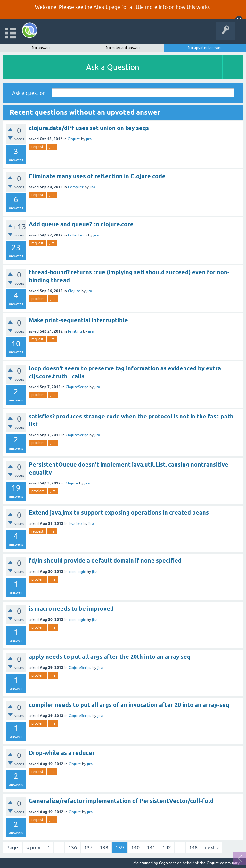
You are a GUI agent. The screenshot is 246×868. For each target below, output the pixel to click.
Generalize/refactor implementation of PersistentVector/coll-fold (121, 801)
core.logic (77, 572)
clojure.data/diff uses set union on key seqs (89, 128)
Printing (75, 331)
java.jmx (75, 524)
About (101, 7)
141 (151, 847)
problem (38, 299)
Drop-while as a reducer (62, 753)
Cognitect (168, 863)
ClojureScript (77, 387)
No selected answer (123, 48)
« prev (33, 847)
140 (135, 847)
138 (104, 847)
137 (88, 847)
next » (212, 847)
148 (193, 847)
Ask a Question (113, 67)
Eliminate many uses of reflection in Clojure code (97, 176)
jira (89, 139)
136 (73, 847)
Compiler (76, 187)
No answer (41, 48)
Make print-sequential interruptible (78, 320)
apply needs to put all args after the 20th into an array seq (110, 657)
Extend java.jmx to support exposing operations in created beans (119, 513)
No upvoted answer (205, 48)
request (37, 147)
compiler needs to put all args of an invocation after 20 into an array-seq (129, 705)
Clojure (74, 139)
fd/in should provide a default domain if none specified (105, 561)
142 (167, 847)
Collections (78, 235)
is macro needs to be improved (71, 609)
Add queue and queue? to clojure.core (81, 224)
